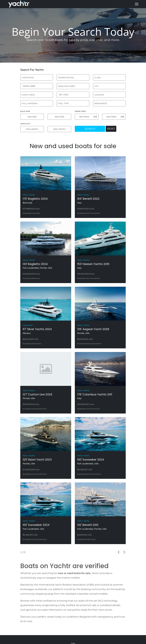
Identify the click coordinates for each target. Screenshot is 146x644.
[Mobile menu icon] (137, 4)
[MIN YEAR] (32, 117)
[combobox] (37, 77)
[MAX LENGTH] (59, 129)
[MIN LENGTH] (32, 129)
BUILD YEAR (25, 111)
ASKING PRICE (80, 111)
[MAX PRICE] (114, 117)
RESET (111, 129)
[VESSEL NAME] (37, 86)
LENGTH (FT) (25, 124)
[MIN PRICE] (87, 117)
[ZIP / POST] (73, 95)
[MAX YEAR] (59, 117)
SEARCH (90, 129)
